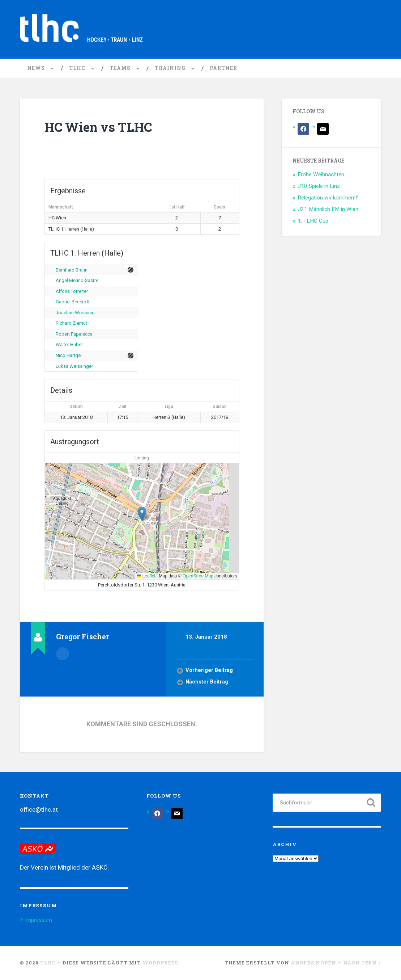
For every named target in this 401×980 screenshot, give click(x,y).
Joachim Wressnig (75, 313)
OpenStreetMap (198, 577)
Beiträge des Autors (63, 654)
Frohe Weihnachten (321, 175)
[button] (142, 514)
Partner (223, 69)
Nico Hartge (68, 356)
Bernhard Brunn (72, 270)
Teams (120, 69)
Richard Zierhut (71, 324)
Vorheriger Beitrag (210, 671)
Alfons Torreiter (72, 292)
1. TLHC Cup (313, 221)
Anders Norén (313, 963)
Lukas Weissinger (74, 367)
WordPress (160, 963)
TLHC (77, 69)
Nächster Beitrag (207, 683)
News (36, 69)
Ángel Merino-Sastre (77, 281)
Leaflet (146, 577)
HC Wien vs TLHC (107, 127)
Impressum (40, 920)
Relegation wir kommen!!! (328, 198)
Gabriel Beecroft (73, 302)
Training (170, 69)
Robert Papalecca (74, 334)
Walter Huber (69, 345)
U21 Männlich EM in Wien (328, 210)
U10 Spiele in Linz (319, 187)
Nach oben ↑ (362, 963)
